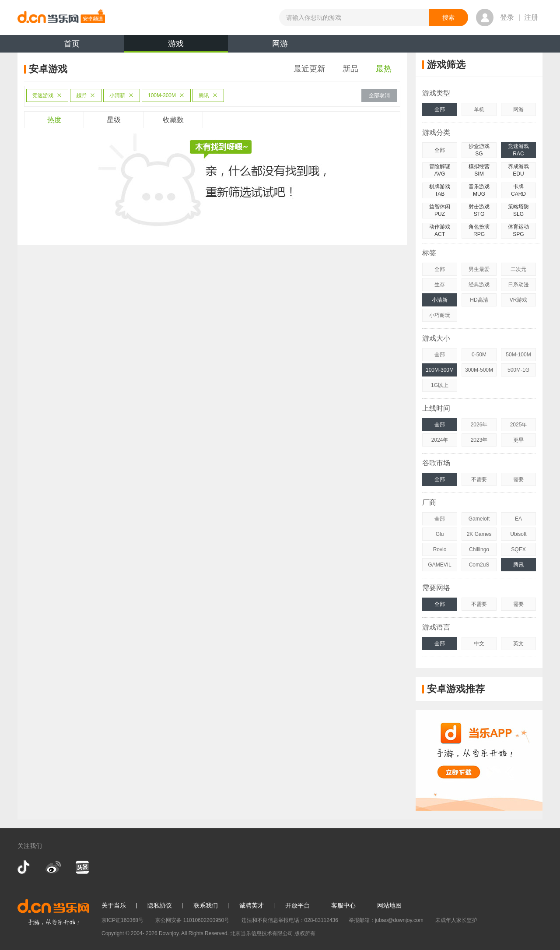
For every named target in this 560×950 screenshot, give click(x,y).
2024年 (440, 440)
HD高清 (479, 300)
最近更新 (309, 69)
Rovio (440, 549)
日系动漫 (518, 285)
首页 (72, 44)
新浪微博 (53, 867)
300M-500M (479, 370)
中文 (479, 644)
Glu (440, 534)
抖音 (24, 867)
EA (518, 519)
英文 (518, 644)
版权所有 (305, 933)
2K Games (479, 534)
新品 (350, 69)
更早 (518, 440)
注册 (531, 17)
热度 (54, 120)
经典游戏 (479, 285)
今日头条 (82, 867)
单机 (479, 109)
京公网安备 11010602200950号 (192, 920)
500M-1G (518, 370)
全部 (440, 109)
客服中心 (343, 905)
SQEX (518, 549)
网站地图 (389, 905)
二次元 (518, 269)
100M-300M (166, 95)
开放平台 (297, 905)
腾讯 (208, 95)
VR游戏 (519, 300)
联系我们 (206, 905)
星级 (114, 120)
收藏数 (173, 120)
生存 (440, 285)
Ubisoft (518, 534)
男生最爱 (479, 269)
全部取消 (379, 95)
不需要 (479, 479)
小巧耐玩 (440, 315)
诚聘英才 (252, 905)
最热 (384, 69)
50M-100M (518, 355)
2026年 (479, 425)
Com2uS (479, 565)
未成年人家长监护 (456, 920)
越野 (86, 95)
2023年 (479, 440)
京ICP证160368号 (122, 920)
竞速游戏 (47, 95)
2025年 (519, 425)
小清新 (122, 95)
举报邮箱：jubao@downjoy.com (386, 920)
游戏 (176, 46)
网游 (280, 44)
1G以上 (440, 385)
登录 (507, 17)
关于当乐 (114, 905)
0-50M (479, 355)
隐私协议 (160, 905)
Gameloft (479, 519)
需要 (518, 479)
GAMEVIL (439, 565)
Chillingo (479, 549)
